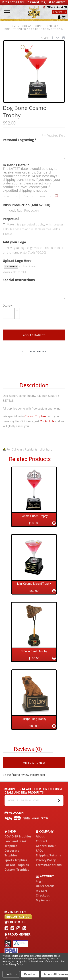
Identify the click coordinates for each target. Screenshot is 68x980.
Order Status (45, 886)
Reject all (30, 974)
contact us (18, 917)
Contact (42, 841)
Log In (40, 881)
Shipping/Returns (49, 855)
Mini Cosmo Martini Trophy (34, 584)
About (40, 836)
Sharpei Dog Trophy (34, 719)
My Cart (42, 891)
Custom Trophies (35, 416)
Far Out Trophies (17, 865)
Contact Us (59, 12)
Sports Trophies (16, 860)
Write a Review (34, 763)
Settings (11, 974)
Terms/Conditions (49, 865)
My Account (44, 900)
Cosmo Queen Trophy (34, 516)
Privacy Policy (46, 860)
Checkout (43, 895)
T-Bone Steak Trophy (34, 651)
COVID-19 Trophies (18, 836)
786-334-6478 (55, 7)
